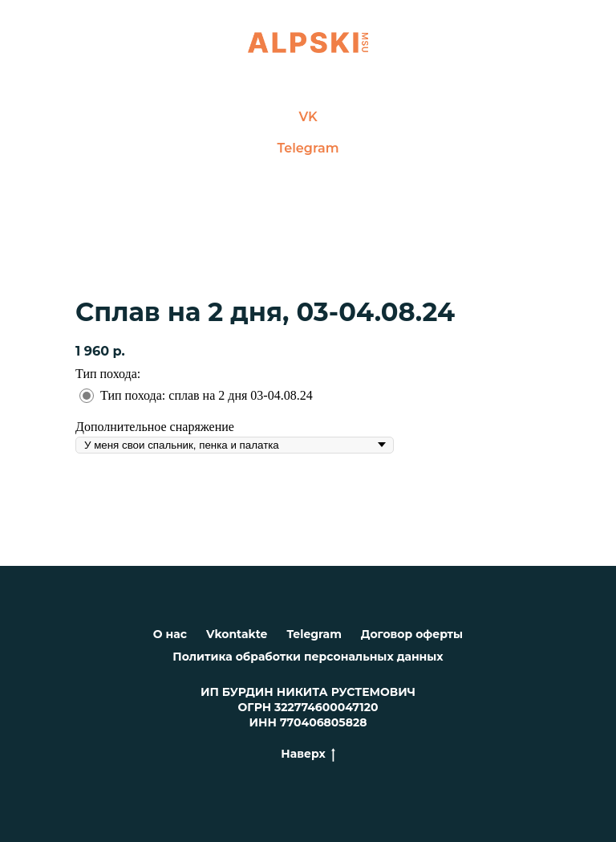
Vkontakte (237, 634)
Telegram (308, 148)
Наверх (308, 754)
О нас (170, 634)
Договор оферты (412, 634)
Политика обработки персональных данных (308, 657)
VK (308, 117)
